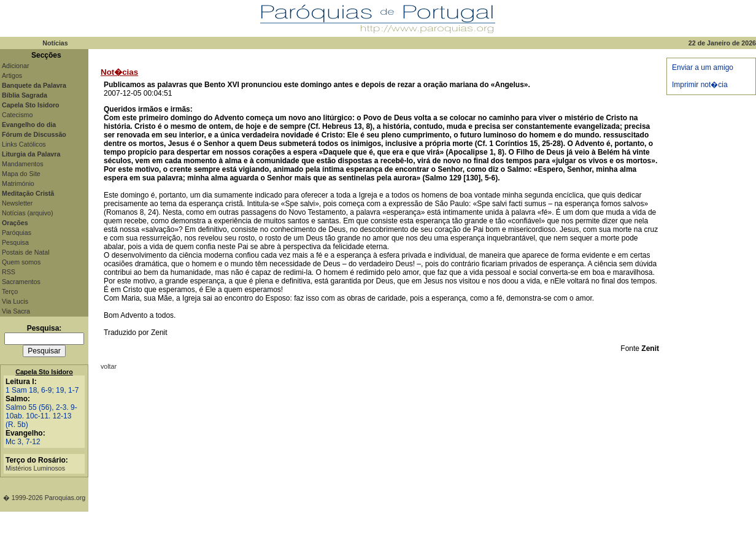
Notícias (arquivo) (28, 213)
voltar (109, 366)
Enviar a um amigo (703, 67)
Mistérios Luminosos (35, 468)
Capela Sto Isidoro (44, 372)
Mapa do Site (21, 174)
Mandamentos (23, 164)
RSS (9, 272)
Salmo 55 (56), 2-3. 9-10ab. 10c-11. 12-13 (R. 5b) (41, 416)
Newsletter (17, 203)
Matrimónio (18, 183)
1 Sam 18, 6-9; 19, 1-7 (42, 390)
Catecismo (17, 115)
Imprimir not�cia (700, 85)
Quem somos (21, 262)
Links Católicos (24, 144)
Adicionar (15, 66)
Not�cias (119, 72)
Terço (10, 291)
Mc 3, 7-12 (23, 442)
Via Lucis (15, 301)
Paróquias (17, 233)
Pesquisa (15, 242)
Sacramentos (21, 282)
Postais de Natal (26, 252)
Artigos (12, 75)
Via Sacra (16, 311)
